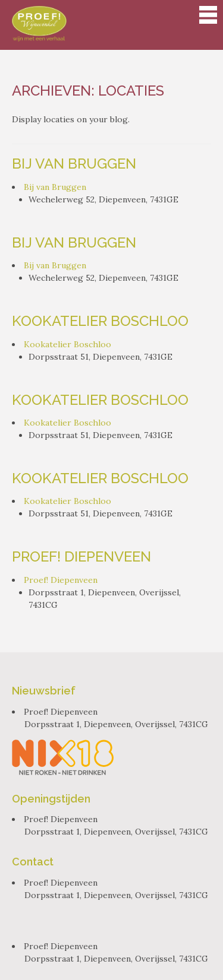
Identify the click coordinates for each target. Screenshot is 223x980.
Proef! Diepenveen (81, 556)
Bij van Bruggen (74, 164)
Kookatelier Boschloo (100, 321)
